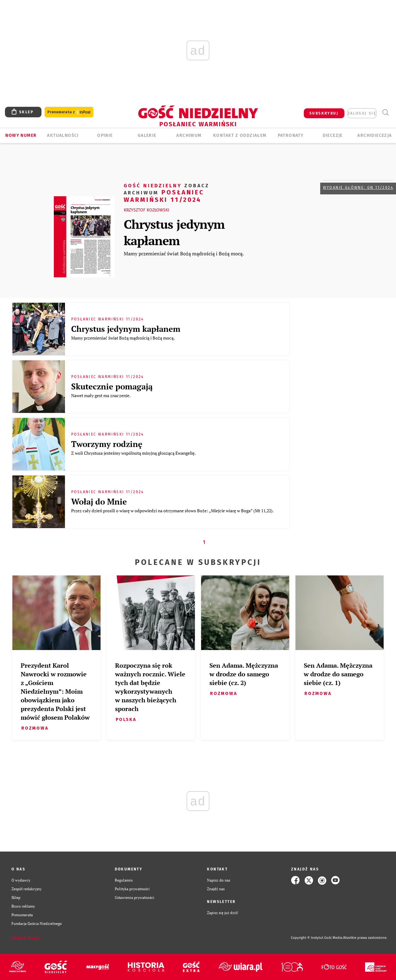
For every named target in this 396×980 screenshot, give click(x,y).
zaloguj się (362, 113)
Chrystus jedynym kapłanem (174, 232)
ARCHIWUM (189, 135)
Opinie (105, 135)
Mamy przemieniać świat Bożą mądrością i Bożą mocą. (184, 254)
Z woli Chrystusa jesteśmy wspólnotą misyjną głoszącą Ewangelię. (134, 453)
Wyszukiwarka (385, 113)
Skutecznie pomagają (112, 386)
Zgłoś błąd (26, 938)
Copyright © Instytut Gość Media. (317, 938)
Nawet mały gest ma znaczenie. (101, 395)
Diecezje (333, 135)
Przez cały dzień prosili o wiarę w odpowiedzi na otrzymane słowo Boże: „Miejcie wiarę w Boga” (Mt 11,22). (173, 511)
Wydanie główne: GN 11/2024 (358, 188)
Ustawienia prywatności (135, 898)
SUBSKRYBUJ (324, 113)
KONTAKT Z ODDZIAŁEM (240, 135)
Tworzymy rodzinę (107, 444)
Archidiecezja (374, 135)
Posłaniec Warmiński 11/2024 (167, 192)
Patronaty (291, 135)
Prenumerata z (69, 112)
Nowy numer (21, 135)
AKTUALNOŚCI (63, 135)
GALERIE (147, 135)
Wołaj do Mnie (99, 501)
